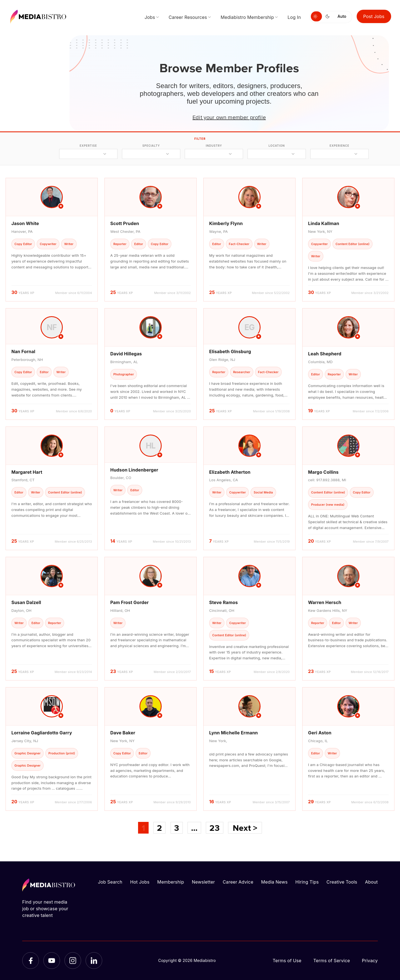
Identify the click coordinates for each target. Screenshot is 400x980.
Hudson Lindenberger (134, 470)
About (371, 882)
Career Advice (238, 882)
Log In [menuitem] (294, 17)
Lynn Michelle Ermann (233, 733)
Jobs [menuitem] (150, 17)
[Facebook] (31, 961)
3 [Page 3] (177, 828)
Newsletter (203, 882)
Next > (245, 828)
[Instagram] (73, 961)
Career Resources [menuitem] (188, 17)
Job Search (110, 882)
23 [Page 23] (214, 828)
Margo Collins (323, 472)
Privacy (370, 961)
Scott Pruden (125, 223)
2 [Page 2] (159, 828)
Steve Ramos (223, 602)
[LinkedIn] (94, 961)
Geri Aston (320, 733)
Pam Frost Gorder (129, 602)
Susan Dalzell (26, 602)
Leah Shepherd (325, 354)
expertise (88, 146)
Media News (274, 882)
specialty (151, 146)
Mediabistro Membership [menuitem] (247, 17)
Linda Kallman (324, 223)
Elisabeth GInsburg (230, 351)
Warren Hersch (325, 602)
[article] (52, 240)
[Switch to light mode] (316, 16)
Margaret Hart (27, 472)
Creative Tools (342, 882)
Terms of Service (332, 961)
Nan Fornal (23, 351)
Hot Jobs (140, 882)
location (277, 146)
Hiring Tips (307, 882)
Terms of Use (287, 961)
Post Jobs (374, 16)
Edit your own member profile (229, 117)
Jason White (25, 223)
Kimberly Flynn (226, 223)
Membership (171, 882)
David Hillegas (126, 354)
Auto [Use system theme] (342, 16)
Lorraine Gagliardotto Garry (42, 733)
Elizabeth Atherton (230, 472)
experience (339, 146)
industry (214, 146)
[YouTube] (52, 961)
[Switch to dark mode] (329, 16)
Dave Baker (123, 733)
